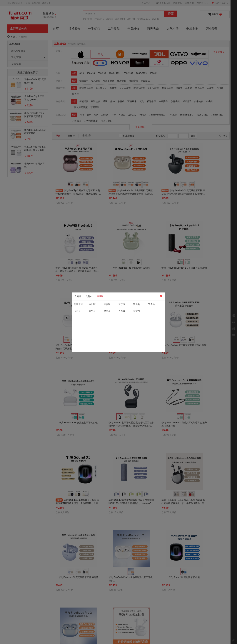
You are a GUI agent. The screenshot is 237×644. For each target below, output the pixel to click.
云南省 (78, 296)
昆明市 (89, 296)
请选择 (100, 296)
